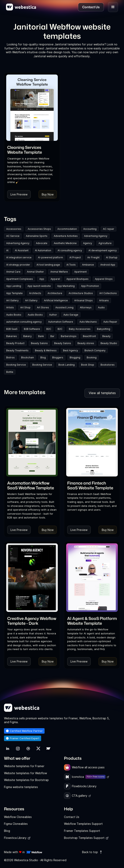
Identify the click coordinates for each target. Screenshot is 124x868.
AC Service (13, 236)
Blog (43, 357)
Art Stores (43, 307)
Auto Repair (110, 322)
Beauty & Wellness (46, 350)
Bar (52, 336)
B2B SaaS (12, 329)
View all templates (102, 393)
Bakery (27, 336)
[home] (21, 7)
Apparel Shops (104, 279)
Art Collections (108, 293)
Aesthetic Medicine (65, 243)
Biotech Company (95, 350)
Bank (41, 336)
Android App (108, 265)
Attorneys (86, 307)
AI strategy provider (18, 265)
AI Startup (112, 257)
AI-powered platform (50, 257)
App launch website (39, 286)
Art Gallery (12, 300)
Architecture (55, 293)
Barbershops (69, 336)
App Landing (14, 286)
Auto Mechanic (88, 322)
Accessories (14, 229)
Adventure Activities (66, 236)
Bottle (10, 372)
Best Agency (71, 350)
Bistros (10, 357)
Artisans (104, 300)
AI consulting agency (70, 250)
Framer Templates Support (82, 831)
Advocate (42, 243)
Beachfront (89, 336)
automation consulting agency (24, 322)
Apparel (55, 279)
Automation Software (61, 322)
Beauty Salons (39, 343)
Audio (101, 307)
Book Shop (88, 365)
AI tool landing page (48, 265)
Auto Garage (71, 315)
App (42, 279)
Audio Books (14, 315)
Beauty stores (86, 343)
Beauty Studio (109, 343)
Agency (88, 243)
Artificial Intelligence (56, 300)
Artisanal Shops (83, 300)
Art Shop (25, 307)
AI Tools (71, 265)
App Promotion (90, 286)
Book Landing (67, 365)
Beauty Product (15, 343)
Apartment (80, 272)
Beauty (106, 336)
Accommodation (67, 229)
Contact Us (72, 817)
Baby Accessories (80, 329)
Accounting (90, 229)
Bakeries (12, 336)
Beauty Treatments (17, 350)
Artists (10, 307)
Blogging (75, 357)
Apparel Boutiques (77, 279)
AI (7, 250)
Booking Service (16, 365)
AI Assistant (22, 250)
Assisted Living (64, 307)
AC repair (109, 229)
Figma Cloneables (16, 824)
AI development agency (103, 250)
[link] (32, 150)
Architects (35, 293)
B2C (49, 329)
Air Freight (93, 257)
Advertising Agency (96, 236)
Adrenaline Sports (37, 236)
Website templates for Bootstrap (26, 780)
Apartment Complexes (20, 279)
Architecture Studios (81, 293)
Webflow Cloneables (18, 817)
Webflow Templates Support (83, 824)
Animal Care (13, 272)
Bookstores (108, 365)
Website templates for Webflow (25, 773)
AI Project (75, 257)
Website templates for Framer (24, 766)
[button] (113, 7)
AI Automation (43, 250)
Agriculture (105, 243)
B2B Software (32, 329)
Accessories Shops (39, 229)
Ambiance (88, 265)
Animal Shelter (35, 272)
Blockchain (27, 357)
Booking (92, 357)
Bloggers (58, 357)
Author (53, 315)
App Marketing (66, 286)
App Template (14, 293)
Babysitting (104, 329)
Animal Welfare (59, 272)
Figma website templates (21, 787)
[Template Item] (32, 108)
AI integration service (19, 257)
